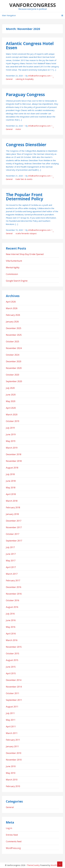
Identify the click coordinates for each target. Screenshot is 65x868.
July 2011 (10, 713)
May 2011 (11, 720)
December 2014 (14, 680)
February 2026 (13, 315)
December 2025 (14, 328)
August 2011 (12, 707)
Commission (12, 274)
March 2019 (12, 448)
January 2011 (12, 746)
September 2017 (14, 541)
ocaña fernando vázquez (26, 233)
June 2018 (11, 481)
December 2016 (14, 587)
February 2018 (13, 507)
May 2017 (11, 561)
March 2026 (12, 308)
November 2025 (14, 335)
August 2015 (12, 660)
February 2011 (13, 740)
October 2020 (13, 375)
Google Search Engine (17, 281)
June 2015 (11, 667)
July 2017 (10, 547)
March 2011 (12, 733)
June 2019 (11, 434)
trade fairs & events (24, 179)
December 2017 (14, 521)
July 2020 (10, 388)
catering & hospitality (25, 79)
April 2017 (11, 567)
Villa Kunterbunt (14, 261)
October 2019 (13, 421)
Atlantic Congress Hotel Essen (30, 45)
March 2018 (12, 501)
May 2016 (11, 627)
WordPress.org (13, 848)
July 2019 (10, 428)
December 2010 (14, 753)
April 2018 (11, 494)
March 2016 (12, 640)
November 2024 (14, 348)
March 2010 (12, 780)
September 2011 (14, 700)
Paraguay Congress (25, 94)
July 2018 (10, 474)
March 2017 (12, 574)
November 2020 (14, 368)
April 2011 (11, 727)
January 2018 (12, 514)
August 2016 (12, 607)
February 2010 (13, 786)
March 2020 (12, 415)
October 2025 (13, 342)
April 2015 (11, 673)
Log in (9, 828)
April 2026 (11, 302)
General (9, 79)
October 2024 (13, 355)
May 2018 (11, 488)
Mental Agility (13, 267)
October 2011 (13, 693)
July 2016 (10, 614)
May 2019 (11, 441)
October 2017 (13, 534)
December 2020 (14, 361)
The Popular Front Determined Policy (25, 197)
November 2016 (14, 594)
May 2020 (11, 401)
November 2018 (14, 461)
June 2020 (11, 395)
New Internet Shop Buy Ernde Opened (25, 254)
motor (18, 129)
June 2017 (11, 554)
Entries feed (12, 835)
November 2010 (14, 760)
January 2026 (12, 322)
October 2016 (13, 600)
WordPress (55, 865)
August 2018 (12, 468)
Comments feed (14, 841)
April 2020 (11, 408)
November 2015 (14, 647)
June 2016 (11, 620)
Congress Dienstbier (26, 145)
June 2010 (11, 766)
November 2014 (14, 687)
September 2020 (14, 381)
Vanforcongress (33, 5)
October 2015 (13, 654)
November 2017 (14, 527)
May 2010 (11, 773)
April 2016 (11, 634)
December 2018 (14, 454)
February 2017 (13, 580)
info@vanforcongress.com (39, 76)
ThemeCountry (33, 865)
